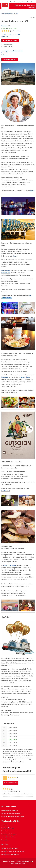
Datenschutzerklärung (18, 863)
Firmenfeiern (6, 273)
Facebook (5, 53)
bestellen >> (6, 491)
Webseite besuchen (10, 59)
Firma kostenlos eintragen (10, 811)
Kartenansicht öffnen (10, 40)
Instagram (5, 55)
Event (15, 256)
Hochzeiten (6, 270)
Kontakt (6, 861)
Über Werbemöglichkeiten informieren (22, 2)
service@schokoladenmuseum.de (12, 51)
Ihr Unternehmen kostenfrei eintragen (25, 6)
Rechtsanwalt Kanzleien (9, 834)
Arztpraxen (5, 825)
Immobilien (5, 840)
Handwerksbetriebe (8, 828)
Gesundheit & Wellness (9, 837)
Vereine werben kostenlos (10, 848)
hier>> (32, 191)
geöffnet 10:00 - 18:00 (9, 28)
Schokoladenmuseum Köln (10, 14)
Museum (4, 26)
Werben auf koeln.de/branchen (11, 814)
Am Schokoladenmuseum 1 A (17, 36)
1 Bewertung (17, 31)
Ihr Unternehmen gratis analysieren (13, 817)
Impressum (13, 861)
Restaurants (5, 831)
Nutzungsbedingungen (25, 861)
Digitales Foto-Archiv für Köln (11, 854)
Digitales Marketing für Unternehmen (13, 851)
